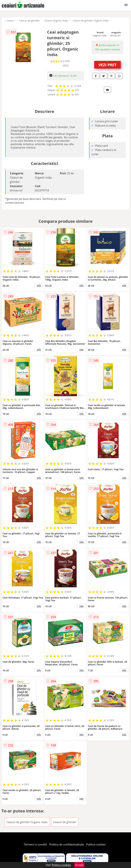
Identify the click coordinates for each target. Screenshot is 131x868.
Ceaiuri (11, 21)
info (39, 285)
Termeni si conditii (35, 844)
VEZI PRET (107, 65)
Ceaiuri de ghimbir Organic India (90, 21)
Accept (79, 865)
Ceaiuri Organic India (56, 21)
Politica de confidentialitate (67, 844)
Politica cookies (96, 844)
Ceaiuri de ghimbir (30, 21)
